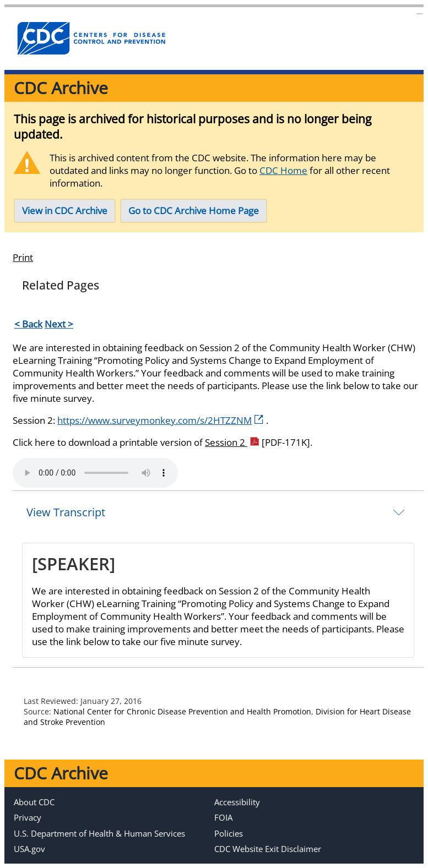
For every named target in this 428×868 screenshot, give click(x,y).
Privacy (28, 817)
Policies (229, 833)
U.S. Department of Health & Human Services (99, 833)
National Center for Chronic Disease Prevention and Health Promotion (182, 711)
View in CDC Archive (65, 211)
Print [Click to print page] (23, 257)
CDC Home (283, 170)
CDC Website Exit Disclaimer (268, 849)
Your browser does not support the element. (95, 473)
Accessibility (237, 802)
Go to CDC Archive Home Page (194, 211)
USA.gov (29, 849)
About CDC (34, 802)
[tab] (218, 512)
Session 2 (258, 442)
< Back (28, 324)
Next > (59, 324)
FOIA (223, 817)
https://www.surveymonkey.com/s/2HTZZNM (160, 420)
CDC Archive (61, 88)
